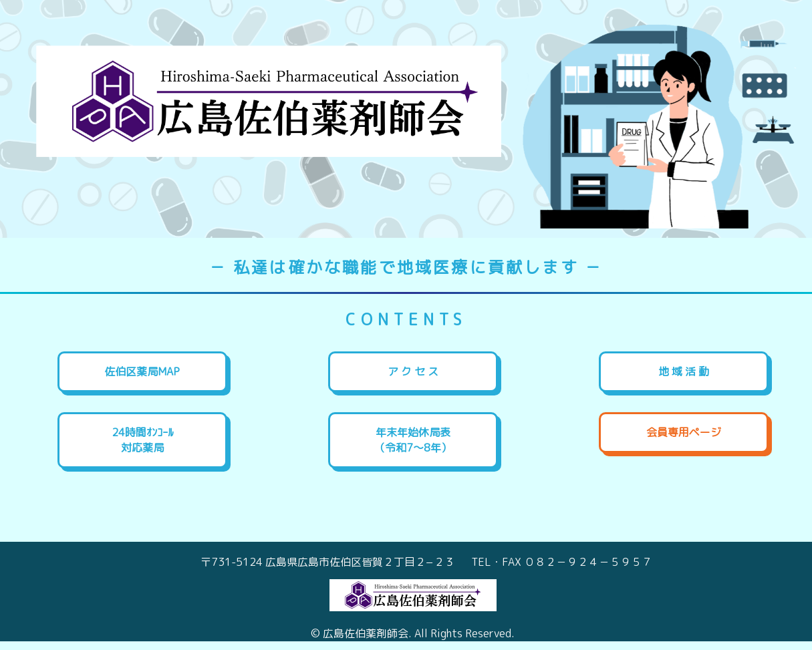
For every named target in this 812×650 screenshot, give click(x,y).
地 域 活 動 (684, 371)
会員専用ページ (684, 432)
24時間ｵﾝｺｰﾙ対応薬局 (142, 440)
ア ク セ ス (413, 371)
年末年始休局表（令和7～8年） (413, 440)
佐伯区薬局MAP (142, 371)
